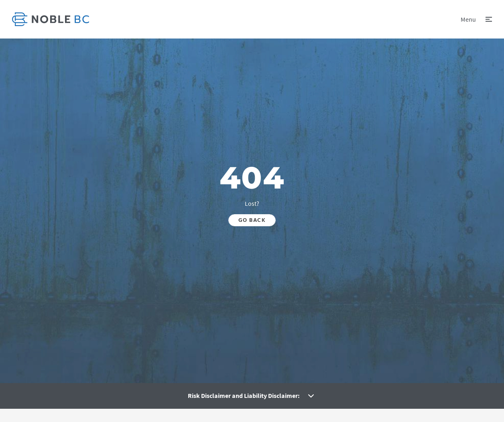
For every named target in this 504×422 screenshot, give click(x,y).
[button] (476, 19)
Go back (252, 220)
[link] (51, 19)
